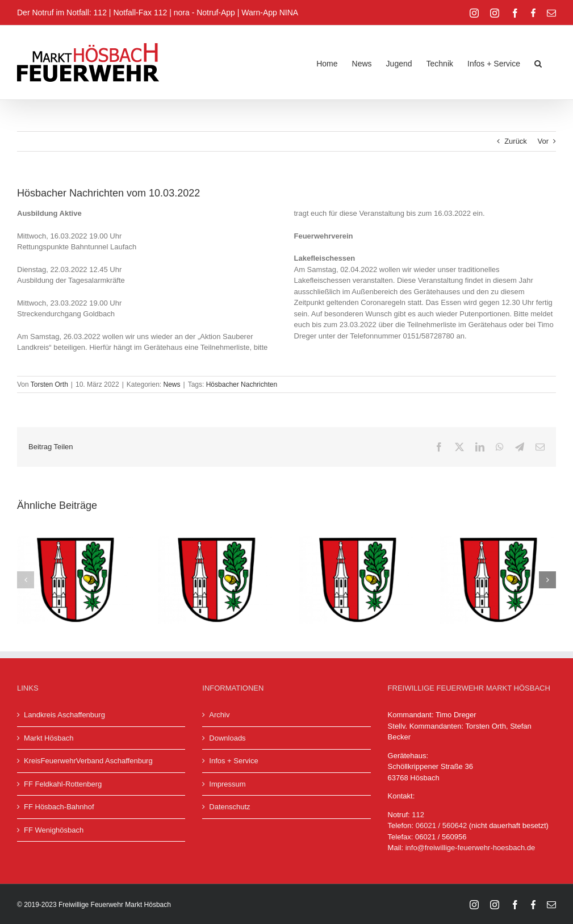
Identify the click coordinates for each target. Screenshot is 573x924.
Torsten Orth (49, 384)
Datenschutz (229, 807)
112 (418, 815)
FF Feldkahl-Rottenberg (63, 784)
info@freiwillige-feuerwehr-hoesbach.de (470, 848)
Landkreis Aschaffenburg (64, 715)
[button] (538, 62)
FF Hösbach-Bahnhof (59, 807)
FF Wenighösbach (54, 830)
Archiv (219, 715)
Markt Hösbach (49, 738)
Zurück (516, 141)
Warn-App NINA (270, 12)
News (172, 384)
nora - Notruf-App (204, 12)
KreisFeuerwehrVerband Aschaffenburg (88, 761)
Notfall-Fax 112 (140, 12)
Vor (543, 141)
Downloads (227, 738)
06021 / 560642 (441, 825)
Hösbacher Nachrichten (242, 384)
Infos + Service (233, 761)
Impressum (227, 784)
